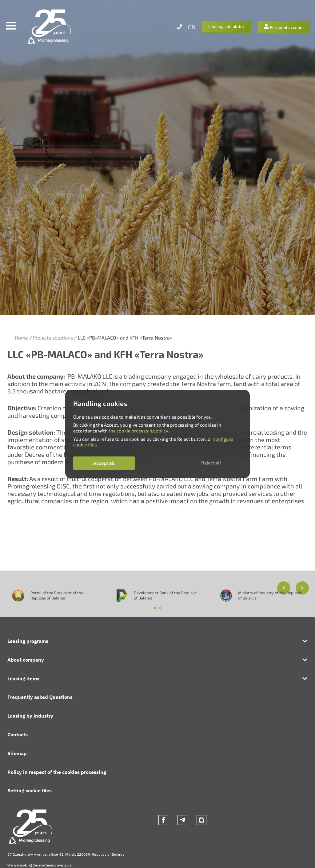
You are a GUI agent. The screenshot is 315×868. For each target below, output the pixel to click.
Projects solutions (53, 338)
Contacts (18, 735)
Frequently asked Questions (40, 697)
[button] (302, 588)
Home (21, 338)
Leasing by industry (30, 716)
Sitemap (17, 753)
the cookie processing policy (138, 431)
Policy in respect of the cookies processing (57, 772)
